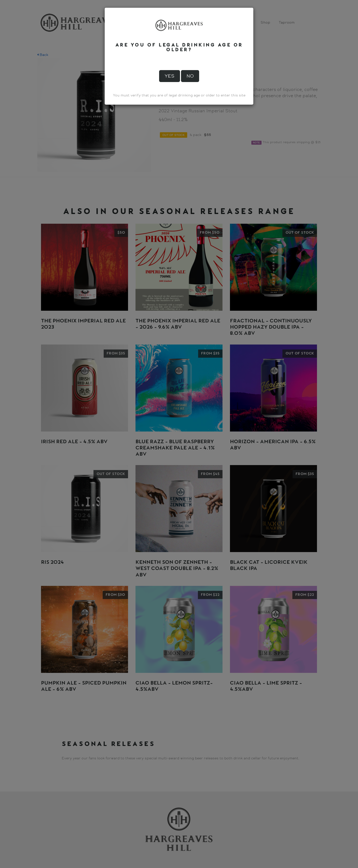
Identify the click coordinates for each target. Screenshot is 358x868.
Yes (170, 76)
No (190, 76)
